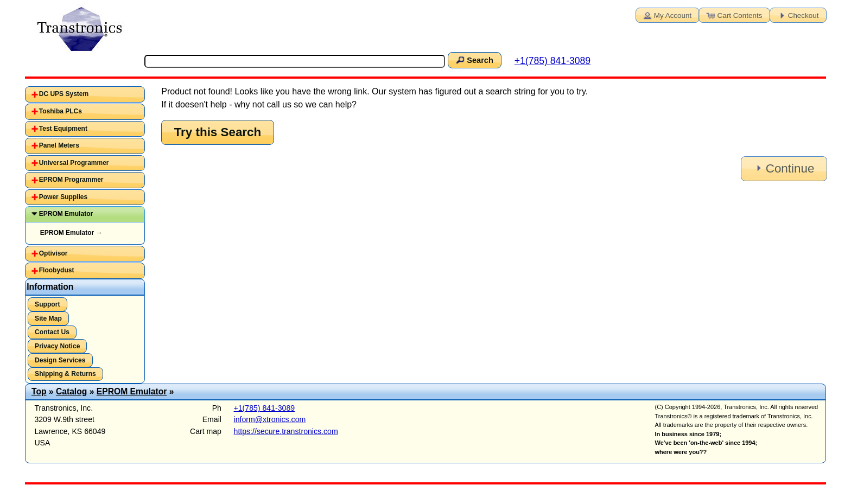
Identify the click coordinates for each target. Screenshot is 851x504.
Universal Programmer (74, 163)
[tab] (85, 94)
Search (474, 60)
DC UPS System (64, 94)
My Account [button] (666, 15)
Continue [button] (783, 168)
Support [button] (47, 304)
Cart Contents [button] (734, 15)
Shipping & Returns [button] (65, 374)
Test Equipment (63, 129)
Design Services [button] (60, 360)
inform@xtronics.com (270, 419)
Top (39, 391)
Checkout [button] (797, 15)
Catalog (71, 391)
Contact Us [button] (52, 332)
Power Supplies (63, 197)
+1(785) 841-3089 (552, 61)
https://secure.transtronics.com (286, 431)
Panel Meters (59, 145)
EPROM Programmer (71, 180)
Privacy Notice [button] (57, 346)
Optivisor (53, 253)
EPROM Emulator (66, 214)
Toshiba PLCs (61, 111)
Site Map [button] (48, 318)
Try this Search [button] (218, 132)
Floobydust (57, 270)
